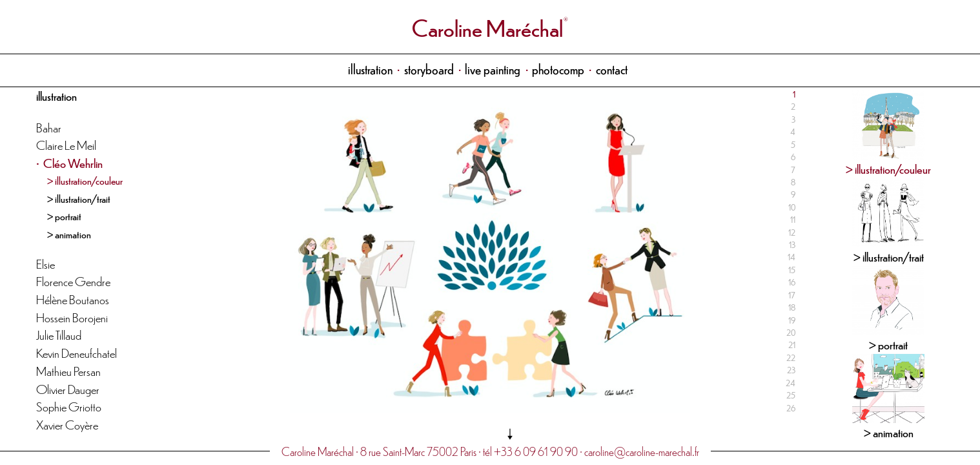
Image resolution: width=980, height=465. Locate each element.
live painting (493, 69)
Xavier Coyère (67, 424)
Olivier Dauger (68, 388)
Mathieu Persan (68, 370)
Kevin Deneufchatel (77, 352)
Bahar (49, 127)
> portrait (64, 216)
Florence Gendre (73, 281)
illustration (370, 69)
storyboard (429, 69)
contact (612, 69)
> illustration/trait (79, 198)
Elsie (46, 263)
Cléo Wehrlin (73, 162)
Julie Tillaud (59, 334)
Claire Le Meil (66, 144)
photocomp (558, 69)
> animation (69, 234)
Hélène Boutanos (73, 299)
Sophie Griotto (69, 406)
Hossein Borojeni (72, 317)
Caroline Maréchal (487, 27)
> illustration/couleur (85, 180)
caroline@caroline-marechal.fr (642, 451)
